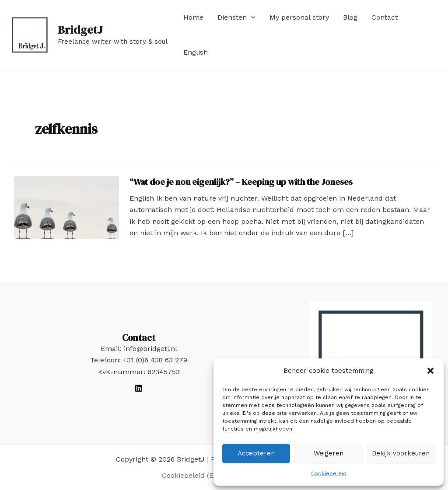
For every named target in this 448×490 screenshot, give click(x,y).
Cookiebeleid (329, 473)
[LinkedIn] (139, 388)
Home (193, 17)
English (196, 52)
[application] (251, 17)
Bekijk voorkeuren (401, 453)
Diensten (236, 17)
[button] (430, 371)
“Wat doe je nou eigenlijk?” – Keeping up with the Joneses (241, 182)
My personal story (299, 17)
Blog (350, 17)
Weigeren (329, 453)
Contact (385, 17)
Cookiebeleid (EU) (192, 475)
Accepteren (256, 453)
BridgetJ (80, 30)
